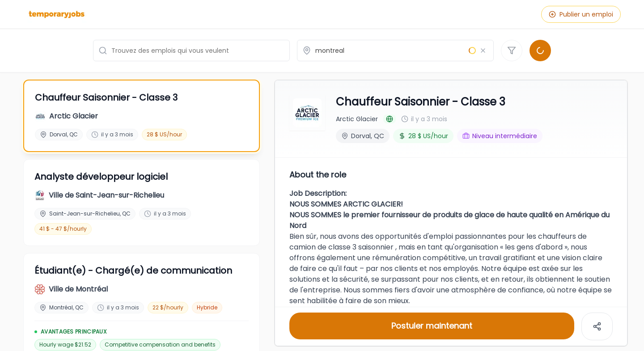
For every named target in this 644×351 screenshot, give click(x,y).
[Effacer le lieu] (483, 51)
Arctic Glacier (357, 118)
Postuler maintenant (432, 325)
